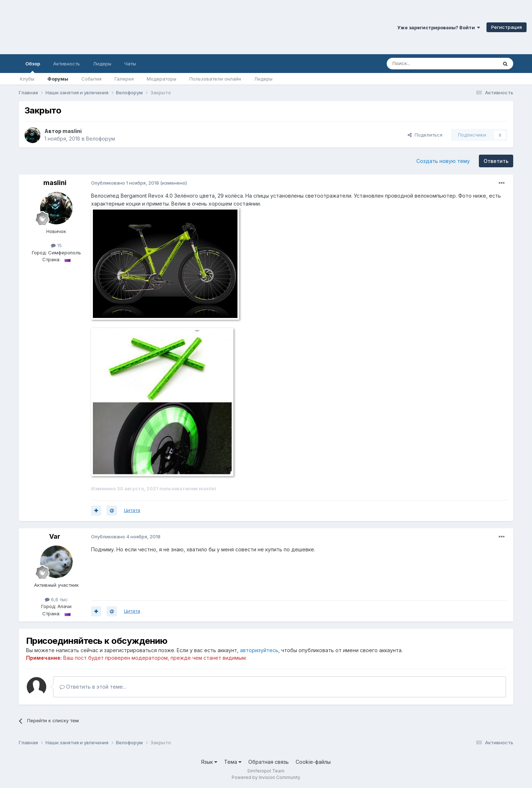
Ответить (496, 161)
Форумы (58, 79)
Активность (66, 64)
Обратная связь (269, 762)
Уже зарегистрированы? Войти (439, 27)
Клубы (27, 79)
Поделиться (425, 135)
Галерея (124, 79)
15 (56, 245)
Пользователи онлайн (215, 79)
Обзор (33, 67)
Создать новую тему (443, 161)
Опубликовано (125, 183)
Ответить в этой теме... (93, 687)
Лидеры (263, 79)
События (91, 79)
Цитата (132, 510)
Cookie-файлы (313, 762)
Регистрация (507, 27)
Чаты (130, 64)
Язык (209, 762)
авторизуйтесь (259, 650)
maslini (72, 131)
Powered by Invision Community (266, 777)
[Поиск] (425, 64)
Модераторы (162, 79)
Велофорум (100, 139)
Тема (233, 762)
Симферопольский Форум (99, 27)
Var (55, 536)
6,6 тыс (56, 599)
